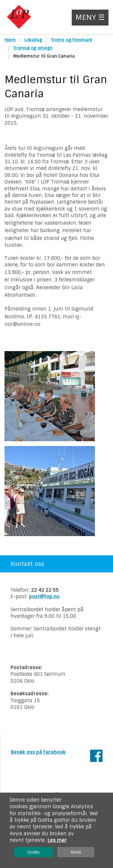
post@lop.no (44, 597)
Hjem (10, 40)
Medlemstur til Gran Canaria (44, 56)
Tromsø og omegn (33, 48)
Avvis (76, 852)
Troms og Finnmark (72, 40)
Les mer (57, 840)
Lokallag (33, 40)
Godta (33, 852)
